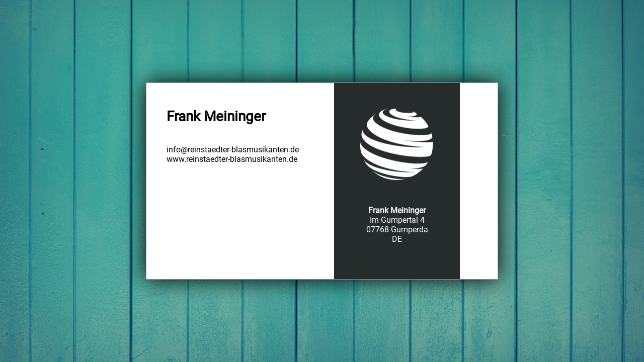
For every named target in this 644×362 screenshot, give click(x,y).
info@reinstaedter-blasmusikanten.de (233, 150)
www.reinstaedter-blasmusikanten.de (232, 159)
